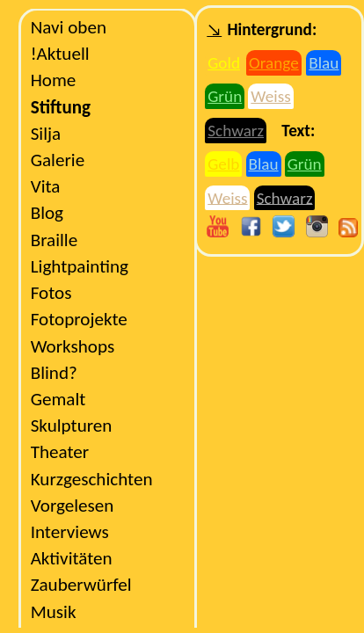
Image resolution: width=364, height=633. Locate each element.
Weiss (270, 96)
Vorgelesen (73, 506)
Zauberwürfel (81, 585)
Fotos (51, 293)
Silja (46, 134)
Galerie (58, 160)
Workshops (73, 346)
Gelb (223, 164)
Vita (46, 186)
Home (54, 80)
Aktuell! (60, 54)
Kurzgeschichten (92, 479)
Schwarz (236, 131)
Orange (274, 63)
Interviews (70, 532)
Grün (225, 96)
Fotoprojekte (79, 319)
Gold (224, 63)
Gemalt (58, 399)
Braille (55, 240)
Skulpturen (72, 426)
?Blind (54, 373)
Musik (54, 612)
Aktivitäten (72, 558)
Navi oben (69, 27)
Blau (324, 63)
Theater (60, 452)
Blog (47, 213)
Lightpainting (80, 266)
